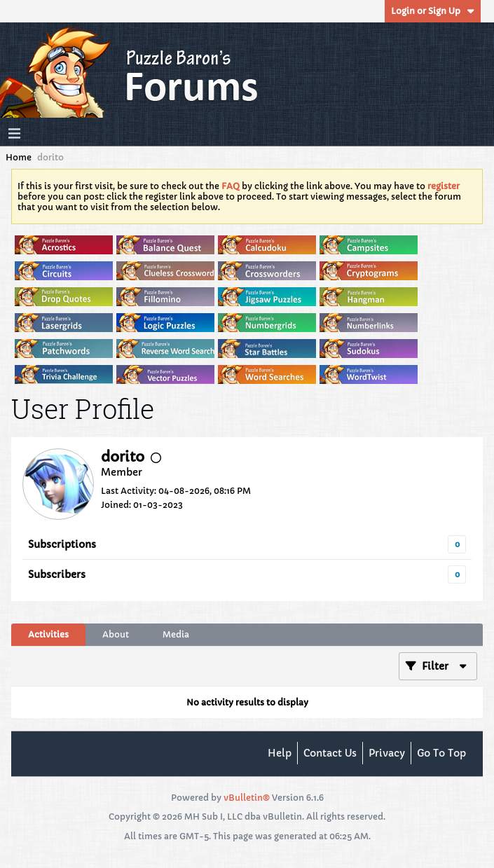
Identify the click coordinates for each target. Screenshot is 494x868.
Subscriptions (62, 544)
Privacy (387, 753)
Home (19, 157)
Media (176, 634)
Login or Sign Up (433, 11)
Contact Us (330, 753)
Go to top (441, 753)
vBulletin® (247, 798)
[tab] (48, 635)
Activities (48, 634)
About (116, 634)
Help (280, 753)
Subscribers (57, 574)
